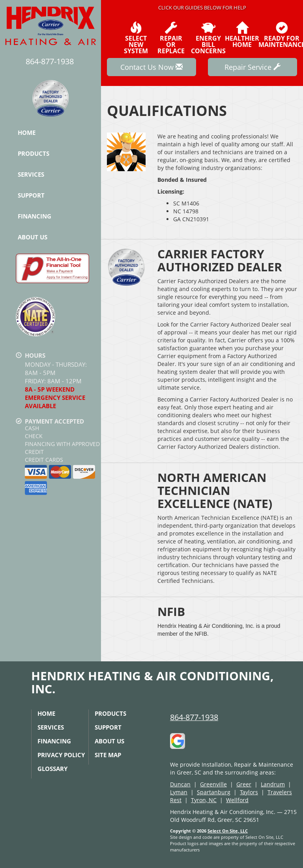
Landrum (273, 784)
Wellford (237, 800)
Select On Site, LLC (228, 831)
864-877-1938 (194, 717)
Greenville (213, 784)
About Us (33, 237)
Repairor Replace (171, 38)
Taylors (249, 792)
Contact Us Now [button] (151, 67)
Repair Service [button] (252, 67)
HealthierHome (242, 35)
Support (31, 195)
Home (27, 133)
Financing (35, 216)
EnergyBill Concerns (208, 38)
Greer (244, 784)
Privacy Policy (61, 755)
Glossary (52, 769)
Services (31, 174)
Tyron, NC (204, 800)
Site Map (108, 755)
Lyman (179, 792)
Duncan (180, 784)
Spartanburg (214, 792)
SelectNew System (136, 38)
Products (34, 153)
